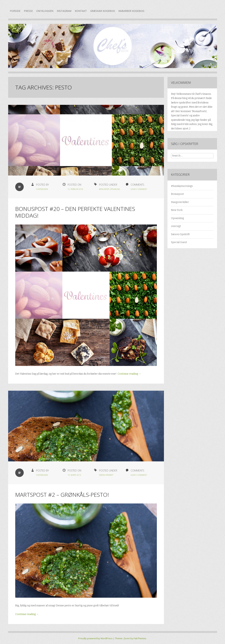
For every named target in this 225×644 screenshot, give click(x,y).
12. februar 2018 (75, 189)
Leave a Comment (139, 189)
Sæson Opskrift (106, 475)
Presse (28, 11)
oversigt (176, 226)
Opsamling (115, 189)
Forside (15, 11)
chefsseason (42, 189)
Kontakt (81, 11)
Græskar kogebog (103, 11)
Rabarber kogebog (131, 11)
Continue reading (129, 374)
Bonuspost (104, 189)
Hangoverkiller (180, 202)
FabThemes (140, 638)
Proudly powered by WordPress (95, 638)
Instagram (64, 11)
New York (177, 210)
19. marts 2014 (74, 475)
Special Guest (179, 242)
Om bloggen (45, 11)
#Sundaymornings (182, 186)
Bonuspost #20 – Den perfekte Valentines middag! (75, 212)
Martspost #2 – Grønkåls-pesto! (62, 495)
